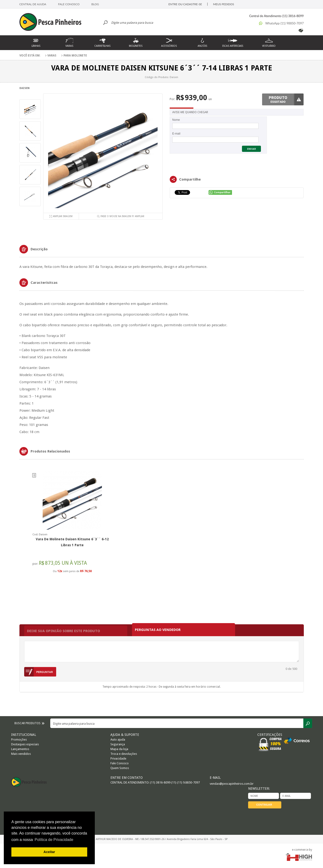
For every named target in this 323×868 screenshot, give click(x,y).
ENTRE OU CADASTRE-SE (185, 4)
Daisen (25, 88)
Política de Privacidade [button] (54, 840)
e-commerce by (302, 850)
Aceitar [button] (49, 852)
